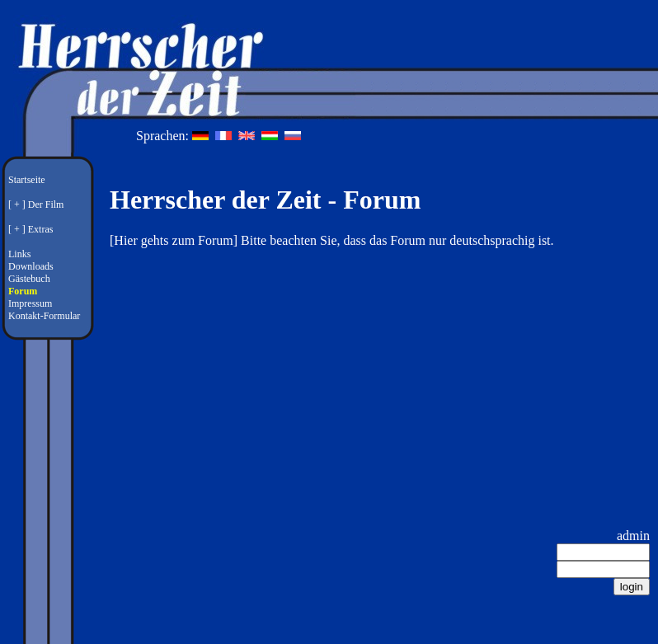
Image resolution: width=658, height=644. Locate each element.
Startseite (27, 180)
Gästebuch (29, 279)
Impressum (30, 303)
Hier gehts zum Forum (173, 240)
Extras (41, 229)
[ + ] (17, 204)
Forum (23, 291)
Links (19, 254)
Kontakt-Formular (44, 316)
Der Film (46, 204)
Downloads (31, 266)
